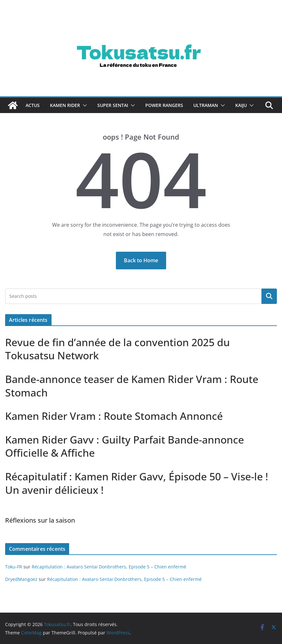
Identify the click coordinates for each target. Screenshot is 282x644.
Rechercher (269, 296)
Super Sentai (113, 105)
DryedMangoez (21, 579)
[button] (84, 105)
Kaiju (241, 105)
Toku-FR (14, 567)
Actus (33, 105)
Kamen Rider (65, 105)
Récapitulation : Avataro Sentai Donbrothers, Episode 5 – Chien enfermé (109, 567)
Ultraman (206, 105)
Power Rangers (164, 105)
